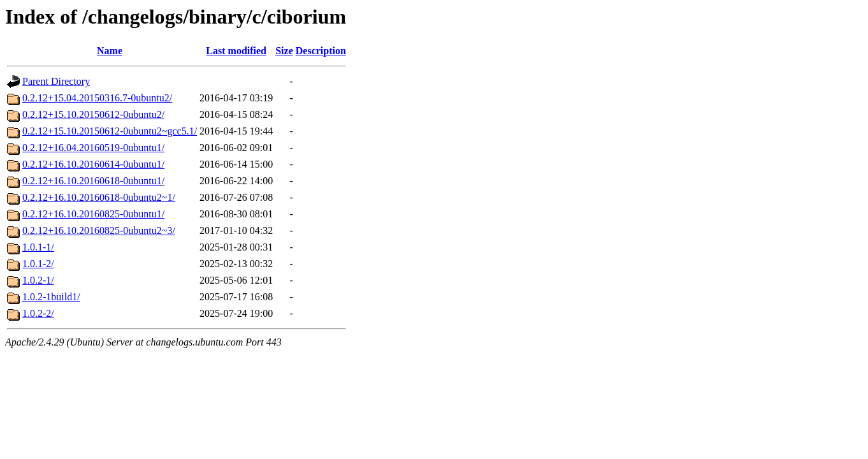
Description (321, 51)
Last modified (236, 51)
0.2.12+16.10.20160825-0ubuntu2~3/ (99, 230)
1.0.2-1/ (38, 280)
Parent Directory (56, 81)
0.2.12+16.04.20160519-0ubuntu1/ (93, 148)
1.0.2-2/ (38, 313)
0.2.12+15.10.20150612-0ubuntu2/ (93, 114)
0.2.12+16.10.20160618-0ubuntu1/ (93, 181)
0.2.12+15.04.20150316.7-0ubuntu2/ (97, 98)
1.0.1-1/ (38, 247)
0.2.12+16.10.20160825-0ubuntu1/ (93, 214)
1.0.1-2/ (38, 264)
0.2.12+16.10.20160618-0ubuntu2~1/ (99, 197)
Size (284, 51)
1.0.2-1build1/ (51, 297)
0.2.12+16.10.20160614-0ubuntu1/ (93, 164)
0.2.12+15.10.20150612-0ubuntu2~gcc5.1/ (110, 131)
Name (110, 51)
